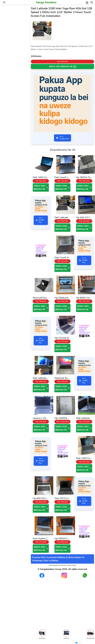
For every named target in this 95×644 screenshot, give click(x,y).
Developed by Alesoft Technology (62, 565)
